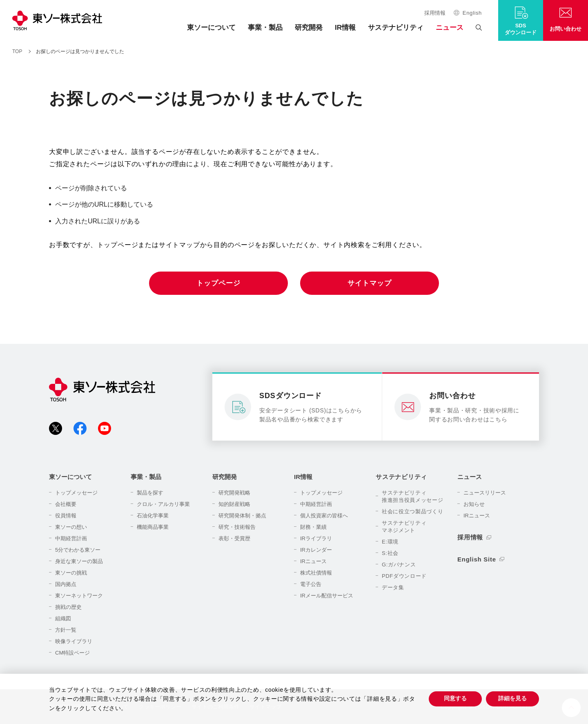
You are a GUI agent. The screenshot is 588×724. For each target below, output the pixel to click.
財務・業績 (313, 527)
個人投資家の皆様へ (324, 516)
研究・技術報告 (237, 527)
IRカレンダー (316, 550)
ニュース (450, 28)
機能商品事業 (153, 527)
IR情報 (345, 28)
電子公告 (311, 584)
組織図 (63, 618)
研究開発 (309, 28)
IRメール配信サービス (327, 596)
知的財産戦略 (234, 504)
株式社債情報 (316, 573)
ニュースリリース (485, 493)
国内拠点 (66, 584)
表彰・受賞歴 (234, 538)
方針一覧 (66, 630)
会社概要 (66, 504)
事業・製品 (265, 28)
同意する (455, 698)
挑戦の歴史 (68, 607)
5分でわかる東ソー (78, 550)
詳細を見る (512, 698)
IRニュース (313, 561)
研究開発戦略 (234, 493)
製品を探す (150, 493)
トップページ (218, 283)
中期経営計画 (71, 538)
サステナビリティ (396, 28)
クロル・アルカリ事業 (163, 504)
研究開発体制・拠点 (242, 516)
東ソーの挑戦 (71, 573)
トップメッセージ (76, 493)
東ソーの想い (71, 527)
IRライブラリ (316, 538)
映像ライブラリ (74, 641)
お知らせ (474, 504)
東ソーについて (211, 28)
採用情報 (435, 13)
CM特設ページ (72, 653)
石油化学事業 (153, 516)
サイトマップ (369, 283)
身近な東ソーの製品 (79, 561)
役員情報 (66, 516)
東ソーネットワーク (79, 596)
